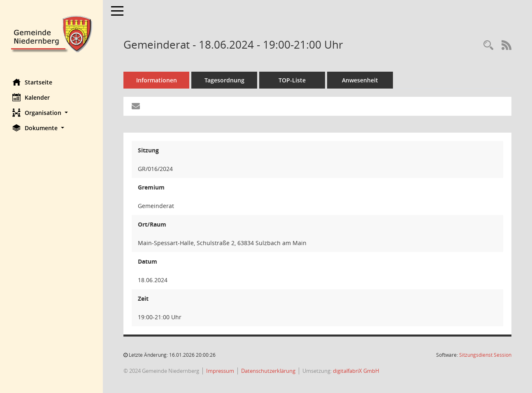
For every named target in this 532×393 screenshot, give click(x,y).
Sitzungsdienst (485, 355)
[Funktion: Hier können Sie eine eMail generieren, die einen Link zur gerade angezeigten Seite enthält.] (136, 106)
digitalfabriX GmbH (356, 371)
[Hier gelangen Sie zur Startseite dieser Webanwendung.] (51, 33)
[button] (51, 113)
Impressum (220, 371)
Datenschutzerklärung (268, 371)
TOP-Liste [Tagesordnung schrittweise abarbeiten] (292, 80)
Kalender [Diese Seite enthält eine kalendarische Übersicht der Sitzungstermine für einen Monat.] (31, 97)
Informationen (157, 80)
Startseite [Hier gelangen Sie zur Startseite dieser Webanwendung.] (32, 82)
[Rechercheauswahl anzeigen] (488, 46)
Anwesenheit (360, 80)
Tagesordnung (224, 80)
